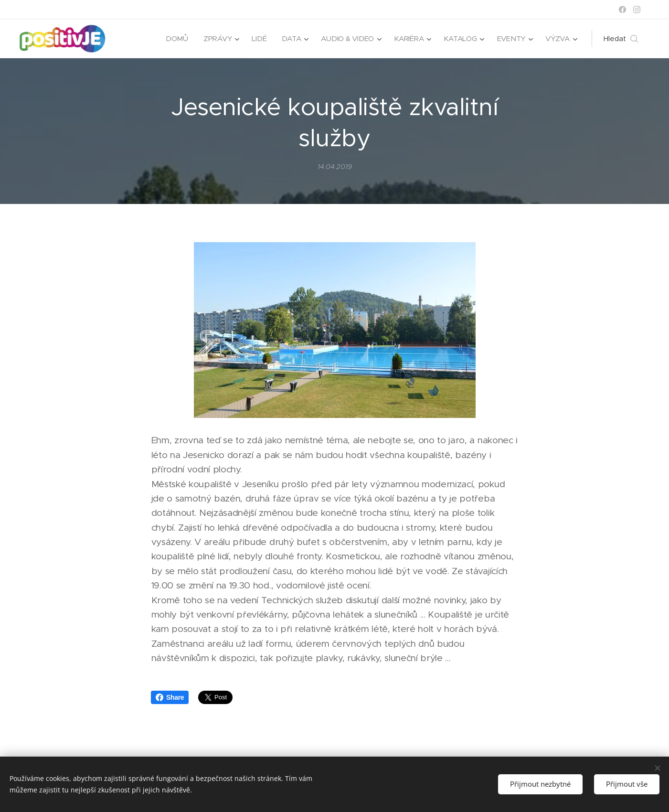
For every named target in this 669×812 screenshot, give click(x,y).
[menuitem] (183, 39)
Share (170, 697)
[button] (621, 39)
